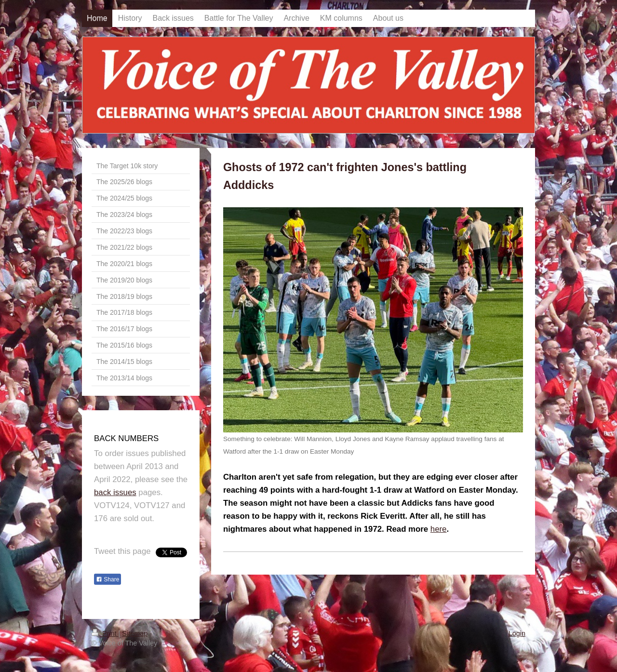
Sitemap (135, 633)
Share (107, 579)
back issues (115, 492)
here (439, 529)
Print (105, 633)
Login (517, 633)
